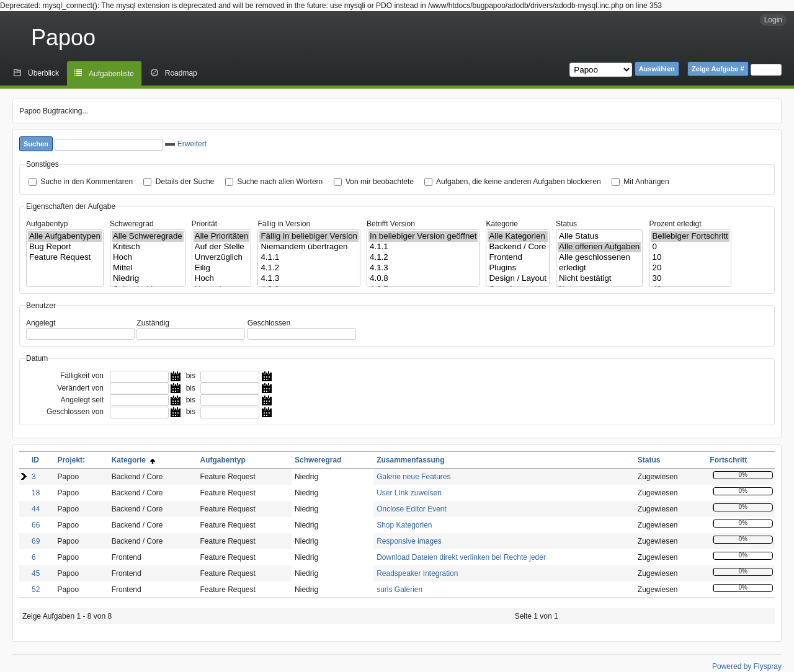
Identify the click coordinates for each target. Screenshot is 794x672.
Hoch (148, 258)
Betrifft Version (391, 224)
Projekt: (71, 460)
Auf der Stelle (222, 247)
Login (773, 20)
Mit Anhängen (646, 182)
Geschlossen (269, 323)
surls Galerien (399, 590)
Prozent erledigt (675, 224)
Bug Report (65, 247)
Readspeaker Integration (417, 573)
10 (690, 258)
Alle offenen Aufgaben (599, 247)
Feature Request (65, 258)
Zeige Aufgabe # (718, 69)
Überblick (43, 73)
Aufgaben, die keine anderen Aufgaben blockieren (519, 182)
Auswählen (657, 69)
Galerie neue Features (413, 477)
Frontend (518, 258)
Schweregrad (132, 224)
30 (690, 279)
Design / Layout (518, 279)
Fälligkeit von (82, 376)
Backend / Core (518, 247)
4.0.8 (423, 279)
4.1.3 (309, 279)
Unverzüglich (222, 258)
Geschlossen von (75, 412)
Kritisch (148, 247)
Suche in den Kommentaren (87, 182)
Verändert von (80, 388)
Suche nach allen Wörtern (280, 182)
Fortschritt (728, 460)
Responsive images (409, 541)
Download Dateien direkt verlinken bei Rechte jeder (461, 557)
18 (36, 493)
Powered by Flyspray (747, 666)
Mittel (148, 268)
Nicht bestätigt (599, 279)
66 (36, 525)
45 (36, 573)
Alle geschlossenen (599, 258)
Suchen (36, 144)
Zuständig (153, 323)
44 (36, 509)
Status (566, 224)
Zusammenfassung (410, 460)
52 (36, 590)
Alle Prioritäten (222, 237)
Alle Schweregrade (148, 237)
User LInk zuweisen (409, 493)
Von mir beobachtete (380, 182)
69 (36, 541)
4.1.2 (309, 268)
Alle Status (599, 237)
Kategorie (502, 224)
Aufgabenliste (111, 74)
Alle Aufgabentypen (65, 237)
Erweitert (186, 144)
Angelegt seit (82, 400)
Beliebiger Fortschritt (690, 237)
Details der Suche (185, 182)
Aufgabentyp (47, 224)
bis (191, 376)
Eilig (222, 268)
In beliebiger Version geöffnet (423, 237)
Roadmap (181, 73)
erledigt (599, 268)
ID (35, 460)
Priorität (204, 224)
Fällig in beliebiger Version (309, 237)
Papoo (63, 38)
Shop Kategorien (404, 525)
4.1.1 (309, 258)
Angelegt (41, 323)
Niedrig (148, 279)
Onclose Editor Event (412, 509)
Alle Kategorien (518, 237)
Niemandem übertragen (309, 247)
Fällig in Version (284, 224)
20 (690, 268)
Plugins (518, 268)
